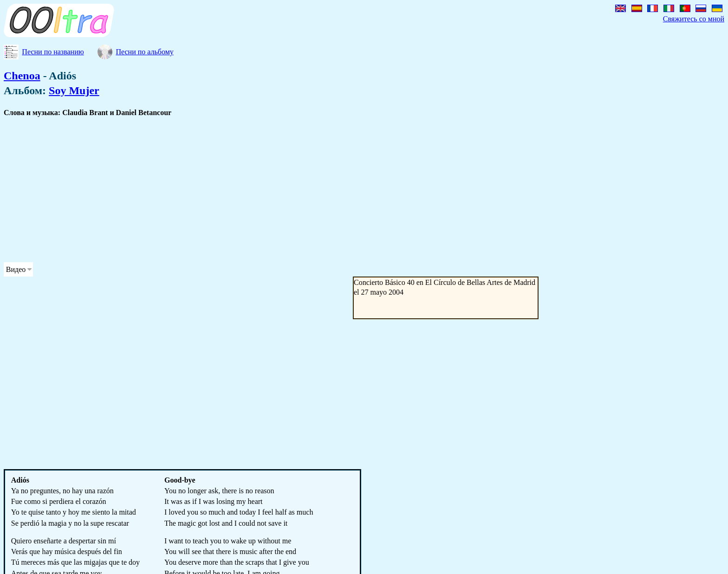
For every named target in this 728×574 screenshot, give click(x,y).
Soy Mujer (74, 90)
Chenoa (22, 76)
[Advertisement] (282, 190)
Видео (16, 269)
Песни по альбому (144, 52)
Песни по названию (53, 52)
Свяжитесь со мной (694, 19)
